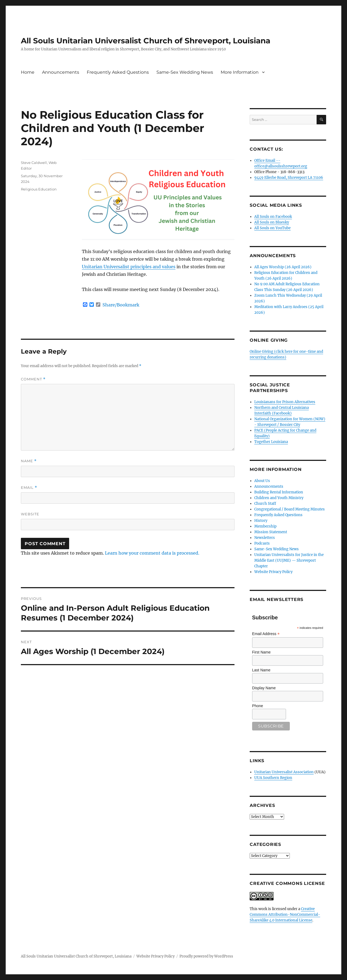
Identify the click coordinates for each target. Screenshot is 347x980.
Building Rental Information (279, 492)
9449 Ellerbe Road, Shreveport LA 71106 (289, 178)
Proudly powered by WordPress (206, 956)
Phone (258, 706)
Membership (265, 526)
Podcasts (262, 543)
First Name (261, 652)
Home (28, 72)
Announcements (61, 72)
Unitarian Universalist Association (284, 772)
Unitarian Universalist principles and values (129, 267)
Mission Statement (271, 532)
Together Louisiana (271, 442)
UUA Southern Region (273, 778)
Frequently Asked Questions (118, 72)
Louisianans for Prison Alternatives (285, 402)
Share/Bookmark (121, 305)
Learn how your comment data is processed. (152, 553)
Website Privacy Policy (273, 572)
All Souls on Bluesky (272, 222)
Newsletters (265, 538)
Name (29, 461)
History (261, 521)
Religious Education (39, 189)
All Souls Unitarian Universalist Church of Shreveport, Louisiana (146, 41)
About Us (262, 481)
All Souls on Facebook (273, 217)
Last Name (261, 670)
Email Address (266, 634)
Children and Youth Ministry (279, 498)
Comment (33, 379)
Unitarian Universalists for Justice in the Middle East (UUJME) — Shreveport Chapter (289, 560)
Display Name (264, 688)
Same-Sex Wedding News (185, 72)
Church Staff (265, 504)
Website (30, 514)
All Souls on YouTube (272, 228)
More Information (240, 72)
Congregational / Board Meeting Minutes (290, 509)
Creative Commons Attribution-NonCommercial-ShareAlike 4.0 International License (285, 915)
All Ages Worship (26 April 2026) (283, 267)
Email (29, 488)
